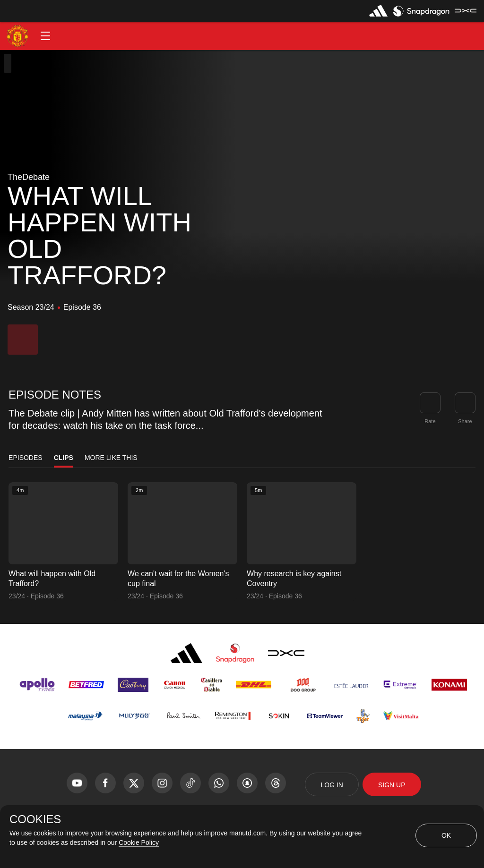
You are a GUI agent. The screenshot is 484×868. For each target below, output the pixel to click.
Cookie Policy (139, 842)
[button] (45, 36)
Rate (430, 421)
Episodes (26, 458)
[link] (465, 403)
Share (465, 421)
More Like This (111, 458)
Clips (64, 458)
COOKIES (35, 819)
